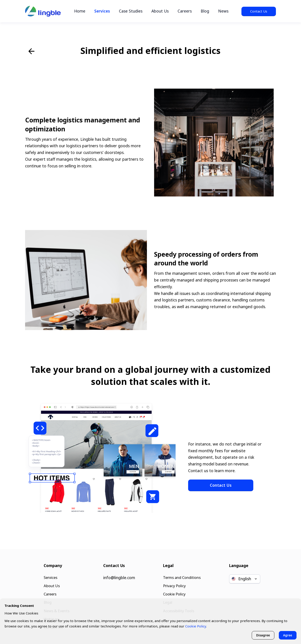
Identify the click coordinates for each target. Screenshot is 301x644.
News (223, 11)
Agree (287, 635)
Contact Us (259, 11)
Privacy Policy (174, 584)
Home (80, 11)
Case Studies (131, 11)
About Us (160, 11)
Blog (205, 11)
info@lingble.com (119, 575)
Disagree (261, 635)
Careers (185, 11)
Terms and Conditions (182, 575)
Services (102, 11)
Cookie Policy (174, 592)
